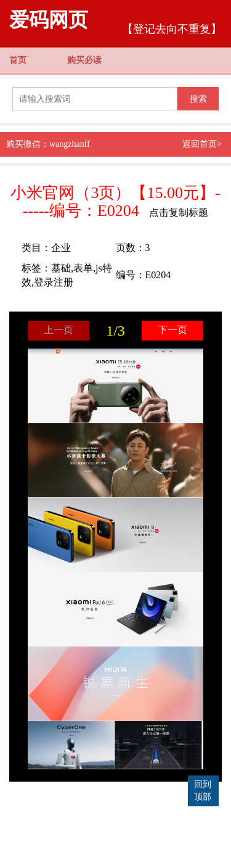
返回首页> (202, 144)
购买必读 (84, 60)
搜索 (198, 99)
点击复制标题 (179, 213)
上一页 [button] (59, 330)
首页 (18, 60)
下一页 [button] (172, 330)
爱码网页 (49, 20)
